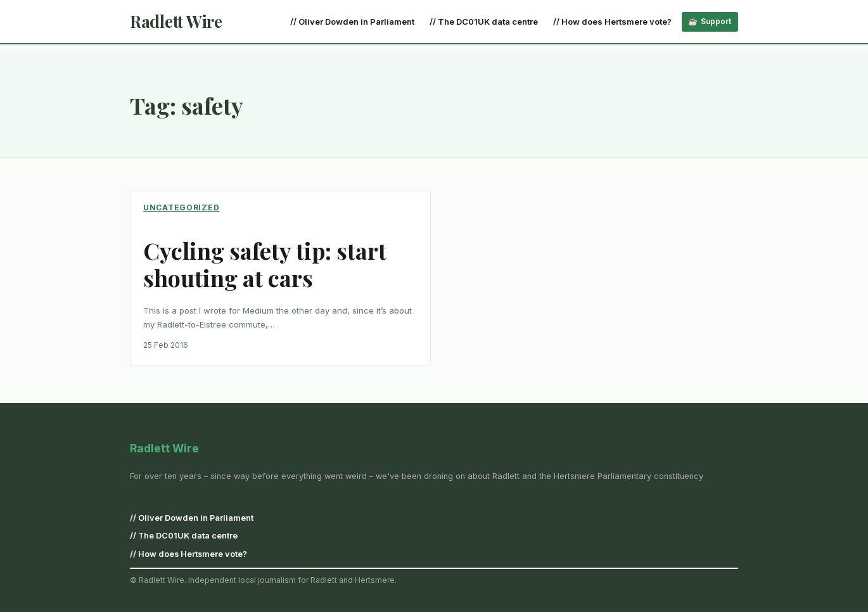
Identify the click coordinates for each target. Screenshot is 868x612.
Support (716, 21)
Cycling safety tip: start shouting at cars (265, 264)
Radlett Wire (176, 21)
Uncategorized (181, 207)
